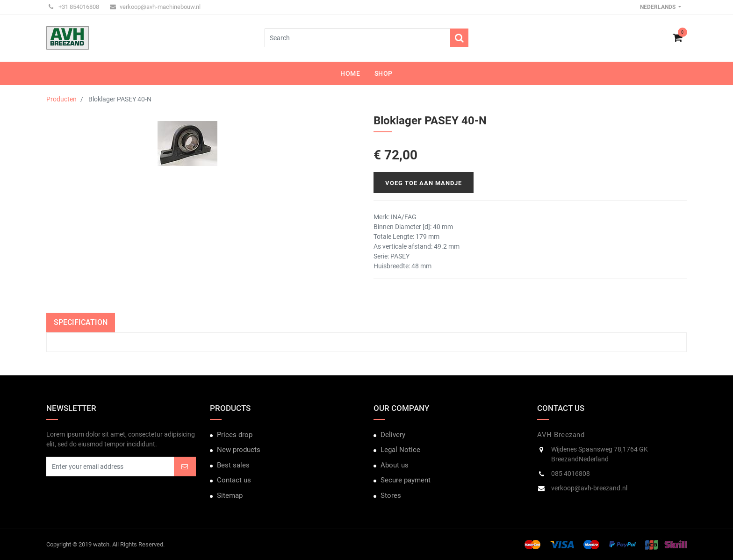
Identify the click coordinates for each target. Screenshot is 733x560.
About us (395, 465)
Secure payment (406, 480)
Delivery (393, 435)
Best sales (233, 465)
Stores (391, 495)
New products (239, 450)
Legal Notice (400, 450)
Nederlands (658, 7)
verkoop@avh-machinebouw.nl (155, 7)
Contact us (234, 480)
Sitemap (230, 495)
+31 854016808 (74, 7)
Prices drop (235, 435)
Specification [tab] (81, 322)
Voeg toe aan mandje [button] (424, 183)
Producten (61, 99)
